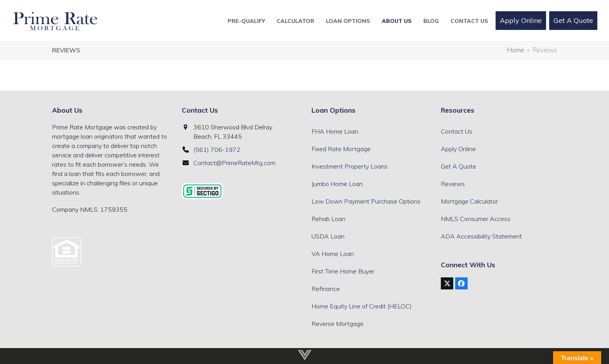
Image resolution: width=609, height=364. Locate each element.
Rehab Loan (328, 219)
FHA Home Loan (335, 131)
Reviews (453, 184)
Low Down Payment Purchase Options (366, 201)
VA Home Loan (333, 254)
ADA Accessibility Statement (481, 236)
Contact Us (457, 131)
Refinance (326, 289)
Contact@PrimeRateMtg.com (234, 163)
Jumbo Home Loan (337, 184)
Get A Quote (458, 166)
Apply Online (458, 149)
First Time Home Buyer (343, 271)
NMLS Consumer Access (476, 219)
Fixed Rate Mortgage (341, 149)
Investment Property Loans (350, 166)
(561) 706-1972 (217, 150)
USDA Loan (328, 236)
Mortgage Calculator (469, 201)
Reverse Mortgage (338, 324)
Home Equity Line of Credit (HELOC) (362, 306)
